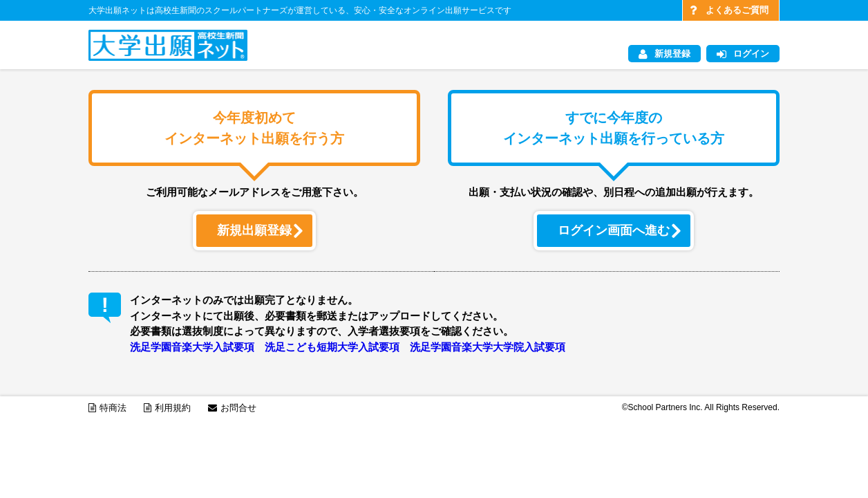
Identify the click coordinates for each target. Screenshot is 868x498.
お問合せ (232, 408)
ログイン (743, 54)
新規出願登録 (260, 230)
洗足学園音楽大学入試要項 (192, 347)
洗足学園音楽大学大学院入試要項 (488, 347)
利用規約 (167, 408)
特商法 (107, 408)
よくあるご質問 (729, 10)
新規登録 (664, 54)
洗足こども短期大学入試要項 (332, 347)
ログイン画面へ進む (619, 230)
